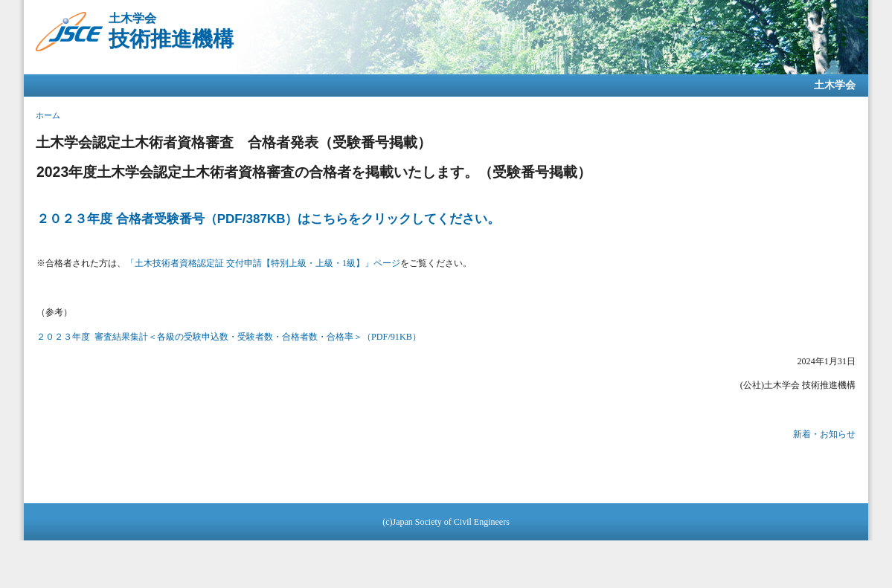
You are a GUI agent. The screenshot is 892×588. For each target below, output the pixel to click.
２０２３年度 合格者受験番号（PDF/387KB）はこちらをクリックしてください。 (268, 219)
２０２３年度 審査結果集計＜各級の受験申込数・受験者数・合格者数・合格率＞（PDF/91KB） (229, 337)
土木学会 (835, 85)
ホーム (48, 115)
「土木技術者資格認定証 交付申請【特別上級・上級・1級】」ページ (263, 263)
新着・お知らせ (824, 434)
